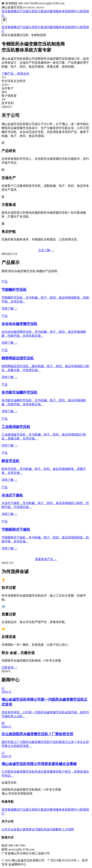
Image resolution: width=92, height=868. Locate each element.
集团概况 (14, 11)
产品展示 (26, 11)
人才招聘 (68, 829)
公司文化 (8, 829)
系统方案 (38, 11)
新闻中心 (74, 11)
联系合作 (23, 74)
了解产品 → (9, 74)
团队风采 (44, 829)
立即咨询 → (9, 668)
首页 (5, 11)
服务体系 (62, 11)
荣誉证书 (32, 829)
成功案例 (50, 11)
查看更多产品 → (46, 559)
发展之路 (20, 829)
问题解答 (56, 829)
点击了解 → (46, 250)
